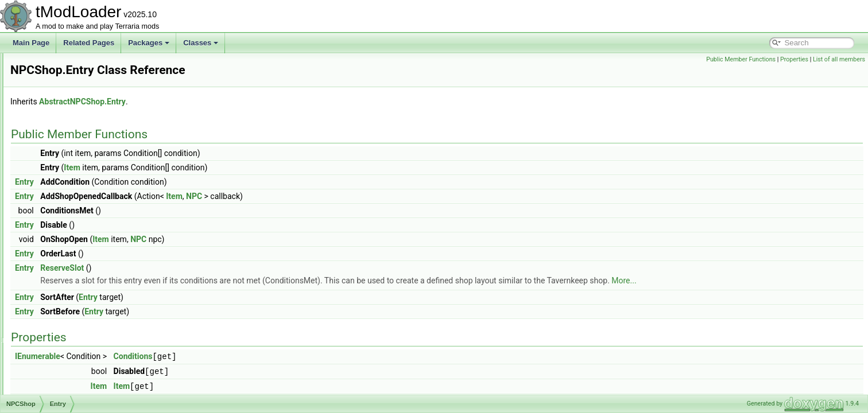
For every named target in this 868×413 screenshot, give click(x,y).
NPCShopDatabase (68, 305)
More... (767, 280)
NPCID (49, 91)
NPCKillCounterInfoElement (80, 116)
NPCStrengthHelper (68, 368)
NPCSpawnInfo (61, 330)
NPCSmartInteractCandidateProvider (94, 318)
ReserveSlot (206, 268)
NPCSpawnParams (67, 343)
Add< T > (61, 267)
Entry (55, 229)
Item (216, 167)
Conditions (277, 356)
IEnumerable (181, 356)
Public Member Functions (741, 59)
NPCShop (53, 217)
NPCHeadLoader (64, 65)
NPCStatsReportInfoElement (82, 356)
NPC (338, 196)
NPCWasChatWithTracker (77, 393)
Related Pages (89, 43)
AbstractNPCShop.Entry (226, 102)
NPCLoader (56, 154)
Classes (201, 43)
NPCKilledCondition (68, 128)
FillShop (59, 280)
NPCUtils (52, 381)
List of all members (839, 59)
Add (53, 242)
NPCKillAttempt (62, 103)
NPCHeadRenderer (68, 78)
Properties (794, 59)
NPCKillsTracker (63, 141)
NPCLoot (52, 166)
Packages (149, 43)
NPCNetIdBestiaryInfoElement (84, 179)
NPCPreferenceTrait (69, 204)
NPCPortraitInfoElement (75, 192)
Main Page (31, 43)
